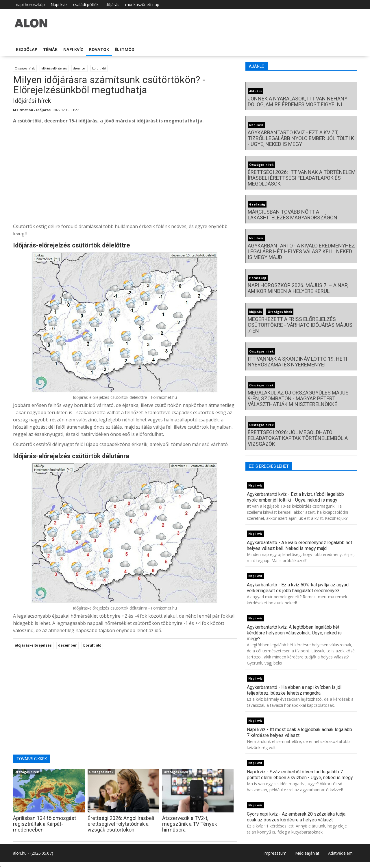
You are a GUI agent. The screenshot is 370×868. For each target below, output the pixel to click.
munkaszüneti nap (142, 4)
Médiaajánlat (307, 853)
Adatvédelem (340, 853)
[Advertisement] (125, 175)
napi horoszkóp (30, 4)
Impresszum (275, 853)
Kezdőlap (27, 49)
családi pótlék (86, 4)
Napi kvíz (59, 4)
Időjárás (112, 4)
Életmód (125, 49)
